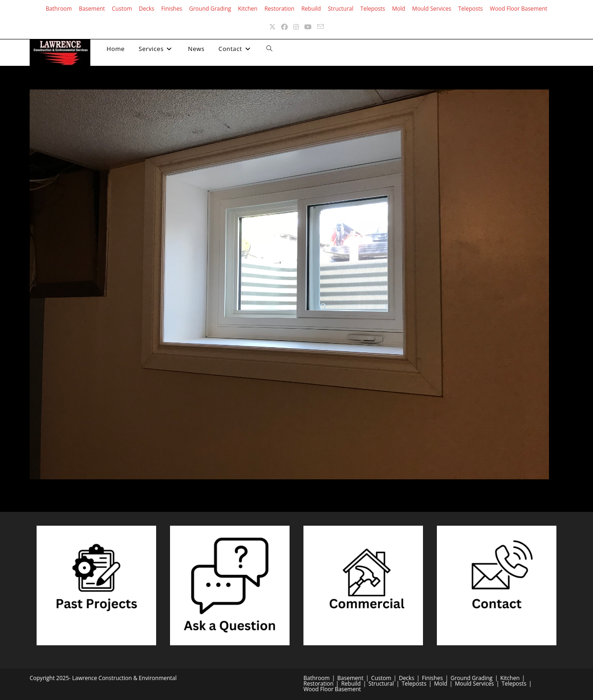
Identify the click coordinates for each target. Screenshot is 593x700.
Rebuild (311, 9)
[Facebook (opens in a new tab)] (284, 27)
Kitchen (248, 9)
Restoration (280, 9)
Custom (122, 9)
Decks (147, 9)
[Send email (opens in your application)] (321, 27)
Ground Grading (210, 9)
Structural (341, 9)
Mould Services (432, 9)
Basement (92, 9)
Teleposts (373, 9)
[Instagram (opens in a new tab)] (296, 27)
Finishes (172, 9)
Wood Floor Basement (518, 9)
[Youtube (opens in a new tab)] (308, 27)
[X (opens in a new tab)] (272, 27)
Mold (398, 9)
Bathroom (59, 9)
